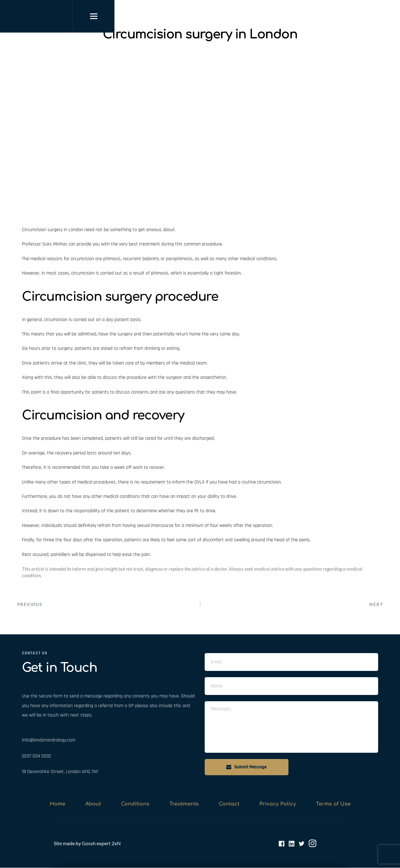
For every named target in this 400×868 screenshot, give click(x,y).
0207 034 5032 (37, 756)
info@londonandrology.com (49, 740)
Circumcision (34, 230)
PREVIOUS (30, 604)
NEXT (376, 604)
